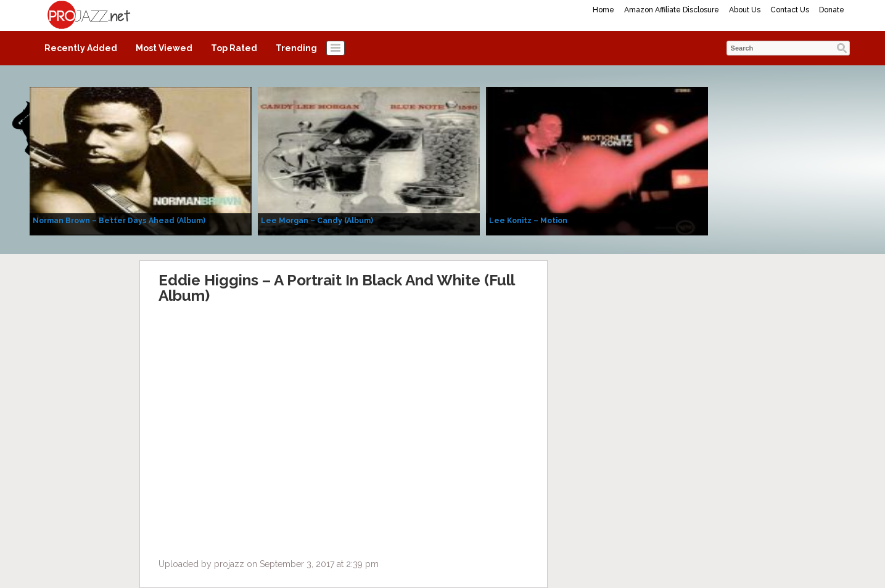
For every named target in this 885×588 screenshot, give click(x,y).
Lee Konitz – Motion (528, 221)
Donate (832, 10)
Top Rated (234, 48)
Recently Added (81, 48)
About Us (745, 10)
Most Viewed (164, 48)
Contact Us (790, 10)
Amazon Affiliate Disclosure (672, 10)
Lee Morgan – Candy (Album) (317, 221)
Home (603, 10)
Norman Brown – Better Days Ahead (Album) (119, 221)
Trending (296, 48)
